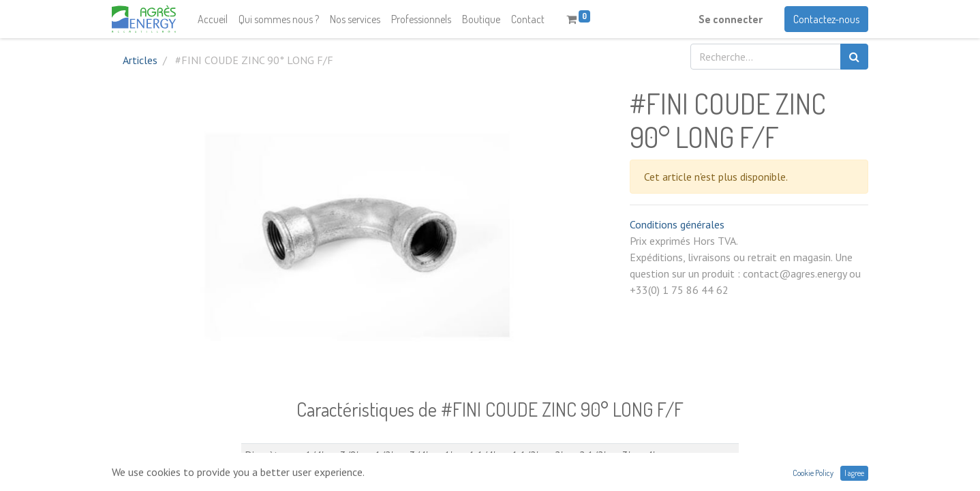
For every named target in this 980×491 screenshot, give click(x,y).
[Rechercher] (854, 57)
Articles (140, 60)
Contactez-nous (826, 19)
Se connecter (731, 19)
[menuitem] (213, 19)
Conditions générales (677, 224)
